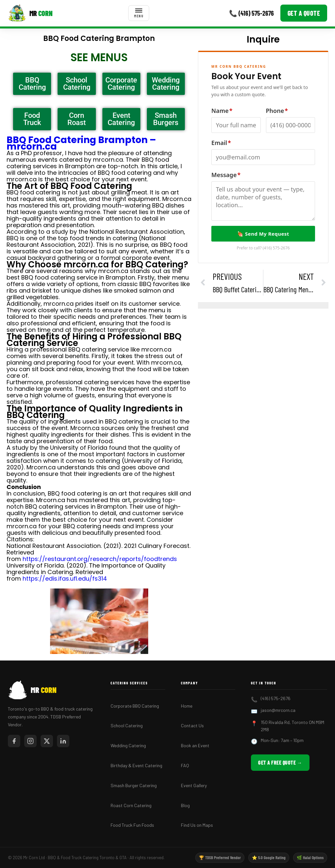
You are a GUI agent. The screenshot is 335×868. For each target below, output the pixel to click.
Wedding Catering (128, 745)
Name (222, 111)
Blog (185, 805)
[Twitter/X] (47, 741)
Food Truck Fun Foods (132, 825)
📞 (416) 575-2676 (251, 13)
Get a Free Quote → (280, 762)
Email (221, 143)
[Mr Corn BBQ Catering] (30, 13)
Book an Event (195, 745)
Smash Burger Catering (134, 785)
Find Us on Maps (197, 825)
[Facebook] (14, 741)
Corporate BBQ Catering (135, 706)
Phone (277, 111)
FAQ (185, 765)
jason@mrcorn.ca (278, 710)
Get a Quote (304, 13)
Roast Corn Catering (131, 805)
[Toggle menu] (139, 13)
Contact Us (192, 725)
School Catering (127, 725)
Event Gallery (194, 785)
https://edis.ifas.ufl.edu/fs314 (65, 579)
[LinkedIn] (63, 741)
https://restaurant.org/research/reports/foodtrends (100, 559)
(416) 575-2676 (276, 248)
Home (187, 706)
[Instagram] (30, 741)
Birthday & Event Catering (136, 765)
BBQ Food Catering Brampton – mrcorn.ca (81, 143)
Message (226, 175)
